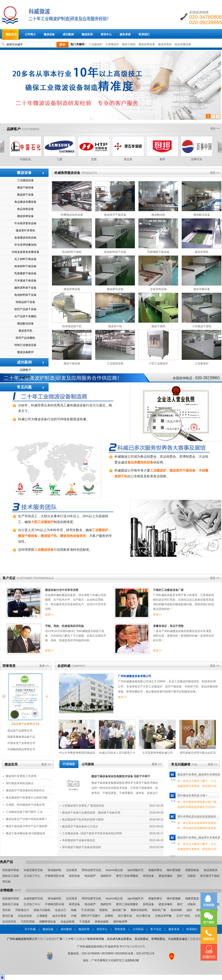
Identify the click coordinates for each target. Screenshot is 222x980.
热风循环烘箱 (11, 870)
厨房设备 (74, 876)
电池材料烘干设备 (25, 295)
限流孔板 (8, 916)
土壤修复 (42, 916)
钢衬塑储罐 (174, 870)
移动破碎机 (55, 870)
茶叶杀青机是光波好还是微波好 (197, 817)
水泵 (197, 916)
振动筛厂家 (119, 910)
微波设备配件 (25, 352)
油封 (189, 910)
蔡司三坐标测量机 (127, 876)
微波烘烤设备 (147, 44)
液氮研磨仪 (155, 870)
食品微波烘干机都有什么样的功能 (27, 798)
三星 (60, 159)
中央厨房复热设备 (25, 223)
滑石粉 (6, 882)
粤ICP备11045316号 (132, 947)
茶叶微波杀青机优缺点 (20, 783)
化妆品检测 (68, 922)
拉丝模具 (72, 870)
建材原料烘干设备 (25, 288)
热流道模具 (211, 870)
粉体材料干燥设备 (25, 266)
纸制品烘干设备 (25, 302)
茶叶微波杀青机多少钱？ (193, 795)
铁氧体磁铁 (102, 922)
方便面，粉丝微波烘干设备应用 (25, 805)
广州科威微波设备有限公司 (135, 676)
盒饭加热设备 (158, 289)
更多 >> (215, 129)
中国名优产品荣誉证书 (21, 743)
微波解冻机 (158, 215)
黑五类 (128, 159)
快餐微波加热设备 (72, 215)
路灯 (180, 876)
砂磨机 (109, 916)
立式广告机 (183, 916)
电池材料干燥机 (72, 252)
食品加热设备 (25, 209)
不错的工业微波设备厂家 (168, 590)
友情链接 (6, 890)
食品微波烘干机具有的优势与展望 (83, 820)
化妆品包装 (25, 916)
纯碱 (74, 910)
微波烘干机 (115, 326)
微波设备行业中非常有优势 (62, 590)
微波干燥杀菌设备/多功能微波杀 (26, 833)
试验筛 (191, 876)
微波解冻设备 (25, 324)
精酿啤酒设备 (48, 922)
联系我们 (192, 929)
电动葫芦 (90, 876)
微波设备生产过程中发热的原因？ (27, 819)
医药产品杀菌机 (25, 338)
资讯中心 (102, 929)
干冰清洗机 (88, 910)
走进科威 (64, 666)
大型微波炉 (112, 44)
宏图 (94, 159)
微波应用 (11, 764)
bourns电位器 (114, 870)
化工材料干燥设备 (25, 259)
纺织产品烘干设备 (25, 309)
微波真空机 (25, 331)
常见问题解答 (181, 764)
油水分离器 (59, 916)
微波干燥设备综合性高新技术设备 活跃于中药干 (121, 776)
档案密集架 (192, 870)
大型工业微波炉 (47, 939)
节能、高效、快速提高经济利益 (65, 626)
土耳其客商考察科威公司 (157, 753)
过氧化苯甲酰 (163, 916)
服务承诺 (174, 929)
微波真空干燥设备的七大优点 (80, 826)
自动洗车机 (9, 922)
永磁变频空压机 (33, 870)
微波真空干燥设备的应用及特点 (25, 790)
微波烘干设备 (25, 195)
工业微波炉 (96, 44)
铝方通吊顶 (125, 916)
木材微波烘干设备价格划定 (79, 840)
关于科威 (30, 929)
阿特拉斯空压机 (92, 870)
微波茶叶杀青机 (25, 230)
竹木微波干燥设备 (25, 281)
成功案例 (24, 362)
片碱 (74, 916)
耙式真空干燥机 (210, 876)
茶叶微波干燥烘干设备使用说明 (81, 847)
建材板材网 (120, 922)
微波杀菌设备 (202, 289)
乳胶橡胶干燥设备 (25, 273)
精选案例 (25, 377)
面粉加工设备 (11, 876)
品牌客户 (14, 129)
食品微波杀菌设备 (25, 202)
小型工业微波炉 (158, 363)
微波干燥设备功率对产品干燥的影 (27, 826)
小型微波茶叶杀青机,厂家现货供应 (83, 806)
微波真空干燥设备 (115, 215)
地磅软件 (106, 876)
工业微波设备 (25, 180)
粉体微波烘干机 (72, 326)
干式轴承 (85, 922)
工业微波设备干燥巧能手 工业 (24, 812)
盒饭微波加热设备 (25, 238)
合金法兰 (61, 910)
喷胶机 (104, 910)
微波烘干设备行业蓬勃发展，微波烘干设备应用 (91, 813)
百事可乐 (197, 159)
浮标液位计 (22, 910)
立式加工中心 (32, 876)
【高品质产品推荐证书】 (25, 724)
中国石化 (25, 159)
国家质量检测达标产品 (21, 737)
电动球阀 (176, 910)
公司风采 (138, 929)
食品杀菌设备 (183, 44)
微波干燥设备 (25, 188)
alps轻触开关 (136, 870)
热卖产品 (6, 862)
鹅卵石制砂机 (139, 910)
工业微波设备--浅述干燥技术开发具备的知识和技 (92, 833)
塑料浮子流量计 (91, 916)
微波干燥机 (129, 44)
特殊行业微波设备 (25, 345)
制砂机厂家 (159, 910)
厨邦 (162, 159)
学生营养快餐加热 (25, 245)
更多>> (49, 614)
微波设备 (24, 173)
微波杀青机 (165, 44)
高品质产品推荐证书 (20, 731)
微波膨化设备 (115, 289)
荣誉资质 (9, 666)
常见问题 (24, 387)
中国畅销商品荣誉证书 (21, 749)
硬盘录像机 (166, 876)
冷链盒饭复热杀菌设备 (25, 252)
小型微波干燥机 (202, 326)
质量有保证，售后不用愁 (168, 626)
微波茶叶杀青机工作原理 (21, 776)
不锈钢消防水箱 (55, 876)
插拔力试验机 (42, 910)
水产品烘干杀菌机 (25, 316)
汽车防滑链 (28, 922)
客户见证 (9, 578)
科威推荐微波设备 (67, 173)
